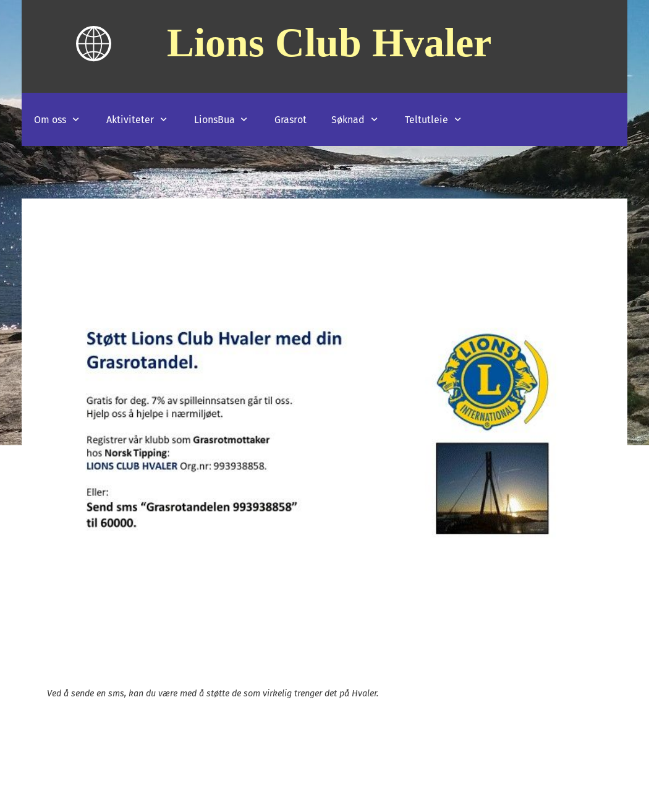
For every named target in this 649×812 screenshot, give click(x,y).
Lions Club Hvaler (329, 42)
